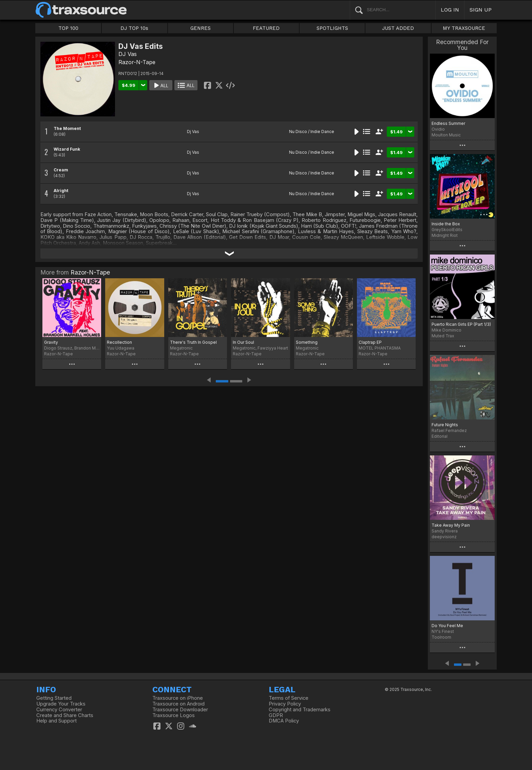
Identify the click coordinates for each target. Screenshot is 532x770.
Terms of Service (289, 698)
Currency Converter (59, 710)
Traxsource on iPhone (178, 698)
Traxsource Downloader (180, 710)
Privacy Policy (285, 704)
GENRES (201, 28)
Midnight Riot (445, 235)
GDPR (276, 715)
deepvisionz (444, 537)
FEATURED (266, 28)
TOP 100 (68, 28)
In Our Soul (243, 342)
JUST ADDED (398, 28)
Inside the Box (446, 224)
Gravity (51, 342)
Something (307, 342)
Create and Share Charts (65, 715)
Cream (61, 170)
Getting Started (54, 698)
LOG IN (450, 10)
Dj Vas (193, 132)
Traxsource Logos (174, 715)
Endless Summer (448, 123)
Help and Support (56, 721)
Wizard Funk (67, 149)
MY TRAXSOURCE (464, 28)
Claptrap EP (370, 342)
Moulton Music (446, 135)
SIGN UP (481, 10)
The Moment (67, 128)
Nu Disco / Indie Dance (312, 132)
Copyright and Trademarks (300, 710)
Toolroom (441, 637)
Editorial (440, 436)
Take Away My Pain (451, 525)
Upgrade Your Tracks (61, 704)
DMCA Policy (284, 721)
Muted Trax (443, 336)
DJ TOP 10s (134, 28)
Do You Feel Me (447, 626)
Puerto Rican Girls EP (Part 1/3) (461, 324)
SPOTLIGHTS (332, 28)
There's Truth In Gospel (193, 342)
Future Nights (445, 425)
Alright (61, 191)
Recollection (119, 342)
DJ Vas (128, 54)
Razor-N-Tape (137, 62)
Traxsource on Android (178, 704)
